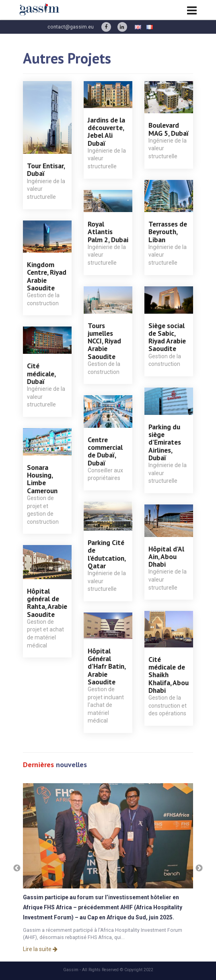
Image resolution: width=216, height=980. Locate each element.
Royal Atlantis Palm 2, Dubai (108, 232)
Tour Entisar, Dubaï (46, 169)
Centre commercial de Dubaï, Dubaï (105, 451)
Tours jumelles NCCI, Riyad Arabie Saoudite (104, 341)
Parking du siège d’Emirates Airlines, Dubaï (165, 442)
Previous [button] (17, 868)
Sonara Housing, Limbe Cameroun (42, 479)
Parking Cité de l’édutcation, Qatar (107, 554)
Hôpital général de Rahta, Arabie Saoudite (47, 603)
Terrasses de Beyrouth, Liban (168, 232)
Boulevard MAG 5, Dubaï (169, 129)
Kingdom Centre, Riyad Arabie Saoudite (47, 276)
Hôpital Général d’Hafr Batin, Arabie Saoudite (107, 666)
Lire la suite (40, 949)
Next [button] (199, 868)
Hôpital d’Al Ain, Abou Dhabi (166, 557)
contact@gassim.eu (71, 27)
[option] (108, 868)
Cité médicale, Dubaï (41, 374)
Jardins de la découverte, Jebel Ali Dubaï (106, 132)
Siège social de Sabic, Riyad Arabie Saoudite (167, 337)
